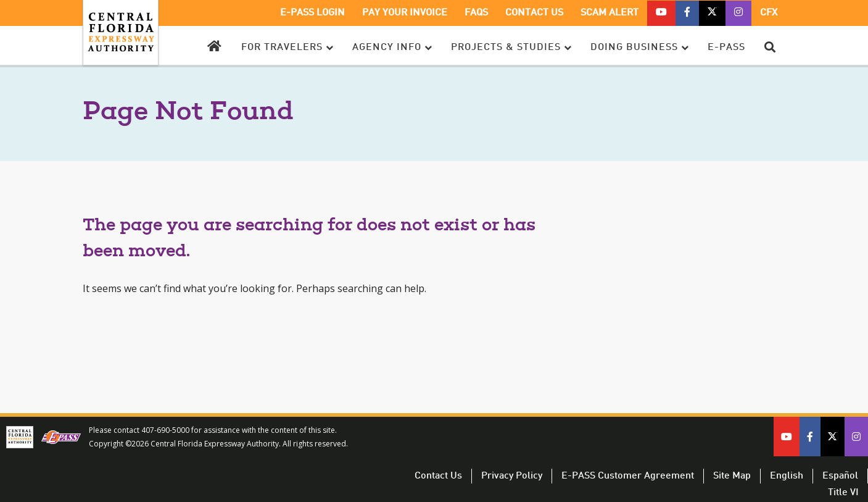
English (787, 476)
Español (840, 476)
